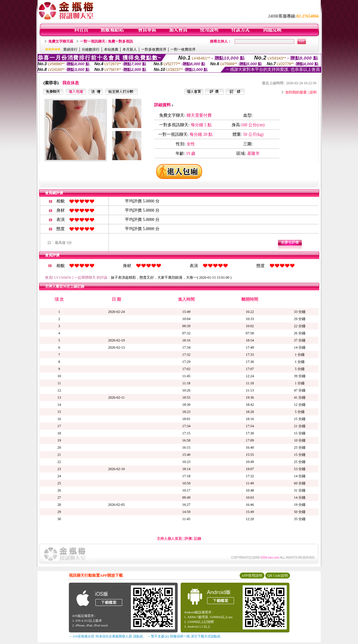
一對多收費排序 (154, 49)
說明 (313, 92)
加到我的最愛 (296, 92)
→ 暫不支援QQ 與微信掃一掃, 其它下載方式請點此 (184, 636)
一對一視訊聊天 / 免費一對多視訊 (107, 41)
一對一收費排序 (183, 49)
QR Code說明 (278, 576)
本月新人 (130, 49)
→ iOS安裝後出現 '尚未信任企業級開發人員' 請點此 (106, 636)
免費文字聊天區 (61, 41)
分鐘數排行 (91, 49)
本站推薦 (111, 49)
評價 (188, 539)
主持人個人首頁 (169, 539)
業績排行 (70, 49)
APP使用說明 (252, 576)
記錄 (198, 539)
